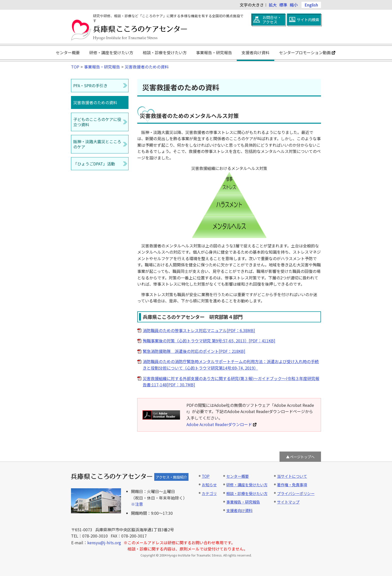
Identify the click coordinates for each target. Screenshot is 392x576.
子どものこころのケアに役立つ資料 (97, 122)
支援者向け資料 (255, 52)
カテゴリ (209, 493)
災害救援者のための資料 (147, 67)
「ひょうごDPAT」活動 (94, 164)
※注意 (137, 504)
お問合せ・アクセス (272, 19)
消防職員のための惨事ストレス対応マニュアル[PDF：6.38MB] (199, 330)
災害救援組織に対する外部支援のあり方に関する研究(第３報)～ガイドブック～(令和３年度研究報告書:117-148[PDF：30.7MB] (231, 382)
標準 (283, 5)
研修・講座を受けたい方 (111, 52)
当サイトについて (292, 476)
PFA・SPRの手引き (90, 85)
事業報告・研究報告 (214, 52)
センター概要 (68, 52)
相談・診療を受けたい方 (165, 52)
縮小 (294, 5)
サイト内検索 (308, 19)
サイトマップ (288, 502)
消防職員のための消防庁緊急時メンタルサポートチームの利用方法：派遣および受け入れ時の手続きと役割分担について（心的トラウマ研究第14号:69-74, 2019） (231, 365)
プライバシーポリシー (296, 493)
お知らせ (209, 485)
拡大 (273, 5)
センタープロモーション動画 (307, 52)
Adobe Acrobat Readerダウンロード (221, 424)
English (311, 5)
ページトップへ (302, 457)
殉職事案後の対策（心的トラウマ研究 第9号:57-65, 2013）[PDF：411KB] (209, 341)
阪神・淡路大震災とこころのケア (97, 144)
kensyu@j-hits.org (104, 543)
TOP (75, 67)
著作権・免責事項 (292, 485)
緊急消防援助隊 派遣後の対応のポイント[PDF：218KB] (194, 351)
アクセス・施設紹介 (171, 477)
